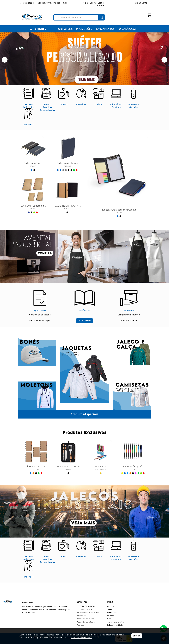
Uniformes (65, 29)
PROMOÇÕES (84, 29)
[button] (5, 60)
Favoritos (111, 616)
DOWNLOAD (84, 321)
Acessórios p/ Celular (85, 619)
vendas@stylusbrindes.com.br (53, 3)
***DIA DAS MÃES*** (86, 609)
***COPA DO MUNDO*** (87, 606)
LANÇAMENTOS (105, 29)
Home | (86, 3)
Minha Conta (142, 3)
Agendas (80, 625)
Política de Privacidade (82, 638)
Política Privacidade (115, 625)
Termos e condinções (116, 622)
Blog (109, 619)
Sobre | (94, 3)
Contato (100, 6)
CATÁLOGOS (128, 29)
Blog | (101, 3)
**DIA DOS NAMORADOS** (88, 612)
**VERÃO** (82, 616)
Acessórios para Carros (86, 622)
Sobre (110, 609)
